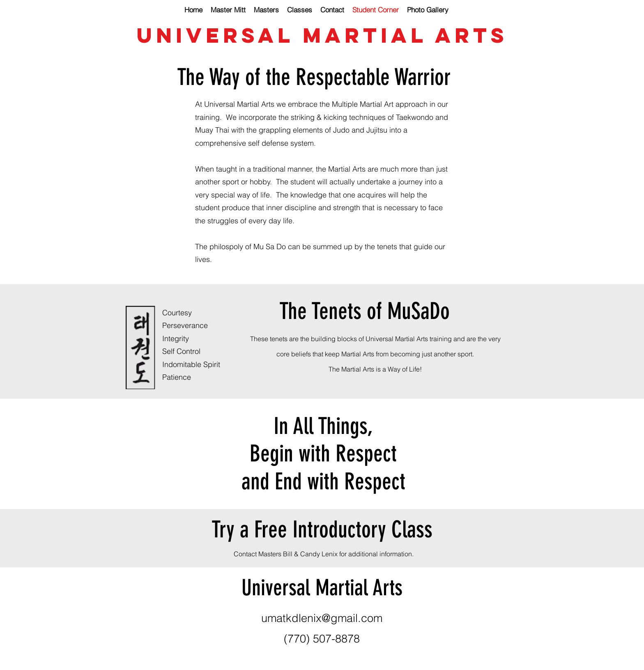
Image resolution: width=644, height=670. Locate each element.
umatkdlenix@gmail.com (322, 618)
